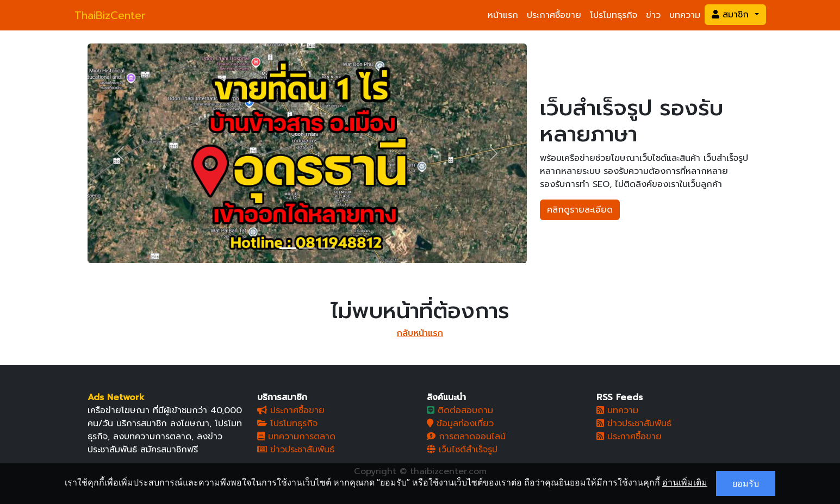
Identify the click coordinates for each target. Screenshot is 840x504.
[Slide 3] (327, 248)
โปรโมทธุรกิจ (614, 15)
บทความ (685, 15)
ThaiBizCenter (110, 15)
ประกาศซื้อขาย (554, 15)
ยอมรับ (746, 483)
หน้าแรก (503, 15)
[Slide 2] (307, 248)
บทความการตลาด (296, 437)
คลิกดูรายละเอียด (580, 210)
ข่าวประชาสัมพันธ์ (296, 450)
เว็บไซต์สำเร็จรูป (462, 450)
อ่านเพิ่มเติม (685, 482)
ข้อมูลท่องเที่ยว (460, 424)
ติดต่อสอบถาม (460, 410)
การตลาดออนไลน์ (466, 437)
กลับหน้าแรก (420, 333)
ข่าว (653, 15)
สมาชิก (732, 15)
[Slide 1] (288, 248)
